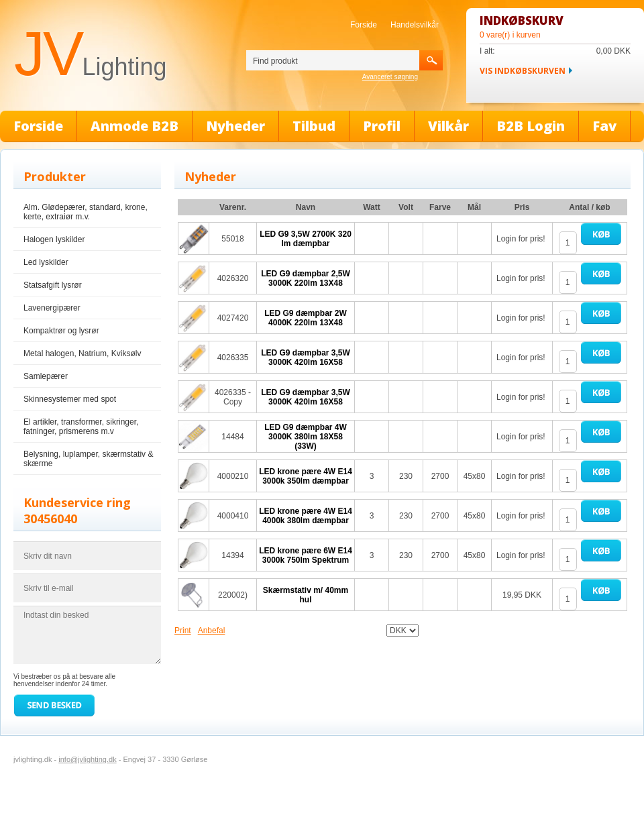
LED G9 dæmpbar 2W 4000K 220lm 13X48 (306, 318)
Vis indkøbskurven (523, 71)
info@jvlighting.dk (87, 759)
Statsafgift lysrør (53, 285)
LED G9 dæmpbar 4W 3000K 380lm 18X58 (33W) (306, 437)
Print (183, 631)
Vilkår (448, 126)
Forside (364, 25)
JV (90, 54)
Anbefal (212, 631)
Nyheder (235, 126)
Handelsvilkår (415, 25)
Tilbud (314, 126)
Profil (382, 126)
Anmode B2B (135, 126)
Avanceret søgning (390, 77)
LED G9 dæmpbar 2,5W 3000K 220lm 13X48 (306, 278)
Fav (604, 126)
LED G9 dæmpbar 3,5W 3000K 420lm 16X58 (306, 358)
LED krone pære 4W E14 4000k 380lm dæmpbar (306, 516)
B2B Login (531, 126)
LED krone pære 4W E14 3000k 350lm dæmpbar (306, 476)
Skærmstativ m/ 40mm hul (306, 595)
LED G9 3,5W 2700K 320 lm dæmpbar (306, 239)
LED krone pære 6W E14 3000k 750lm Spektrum (306, 555)
